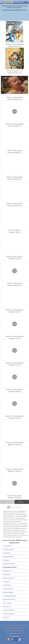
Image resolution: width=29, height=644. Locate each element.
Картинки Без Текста (9, 599)
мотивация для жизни (16, 10)
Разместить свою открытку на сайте (15, 628)
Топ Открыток (7, 546)
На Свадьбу (6, 582)
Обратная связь (24, 625)
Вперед (21, 502)
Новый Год (6, 617)
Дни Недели (7, 553)
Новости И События (9, 610)
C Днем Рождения (8, 557)
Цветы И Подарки (8, 592)
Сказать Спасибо (8, 589)
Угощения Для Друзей (9, 596)
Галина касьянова (18, 310)
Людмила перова (18, 469)
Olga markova (18, 150)
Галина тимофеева (18, 44)
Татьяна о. (18, 230)
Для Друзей (6, 574)
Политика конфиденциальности (14, 631)
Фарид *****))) (18, 71)
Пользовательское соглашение (14, 633)
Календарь (6, 560)
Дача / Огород (7, 603)
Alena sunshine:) (18, 177)
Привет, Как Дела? (8, 578)
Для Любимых (7, 585)
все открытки (7, 2)
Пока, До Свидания (9, 614)
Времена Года (7, 571)
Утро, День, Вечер (8, 549)
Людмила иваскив (18, 443)
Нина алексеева (18, 97)
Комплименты (7, 607)
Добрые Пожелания (9, 564)
